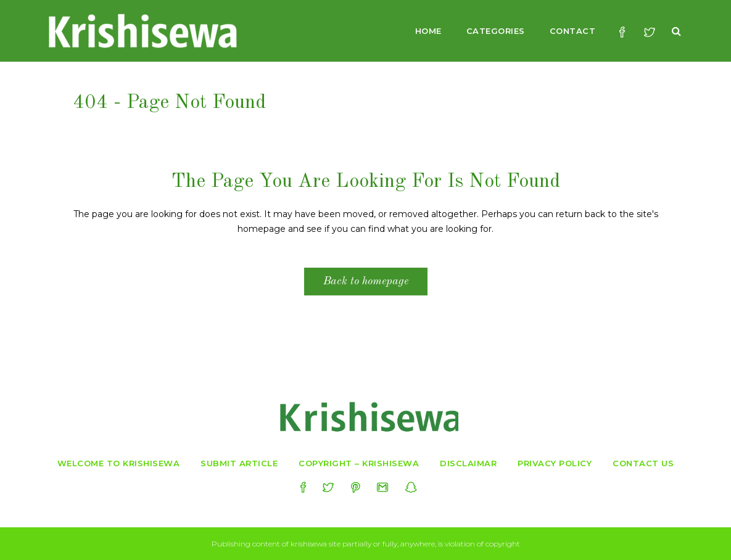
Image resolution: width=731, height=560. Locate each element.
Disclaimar (468, 463)
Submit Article (239, 463)
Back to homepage (366, 281)
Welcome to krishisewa (119, 463)
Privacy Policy (555, 463)
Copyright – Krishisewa (359, 463)
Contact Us (643, 463)
